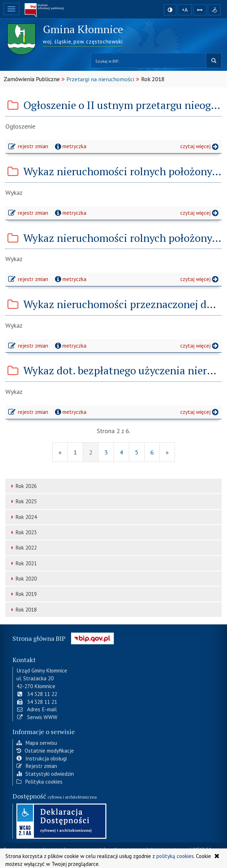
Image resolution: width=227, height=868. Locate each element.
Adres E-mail (37, 709)
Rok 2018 (23, 610)
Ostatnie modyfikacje (45, 750)
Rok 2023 (23, 532)
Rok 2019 (23, 594)
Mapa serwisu (37, 742)
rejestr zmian (29, 147)
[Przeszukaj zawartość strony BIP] (149, 61)
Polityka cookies (39, 781)
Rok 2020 (23, 579)
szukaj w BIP (214, 61)
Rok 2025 (23, 501)
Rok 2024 (23, 517)
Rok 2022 (23, 548)
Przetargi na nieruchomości (100, 79)
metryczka (70, 146)
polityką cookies (175, 856)
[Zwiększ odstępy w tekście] (200, 9)
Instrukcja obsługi (42, 758)
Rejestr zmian (37, 765)
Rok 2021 (23, 563)
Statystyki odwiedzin (45, 773)
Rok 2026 (23, 486)
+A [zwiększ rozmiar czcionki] (185, 10)
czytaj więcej (201, 147)
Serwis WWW (37, 717)
